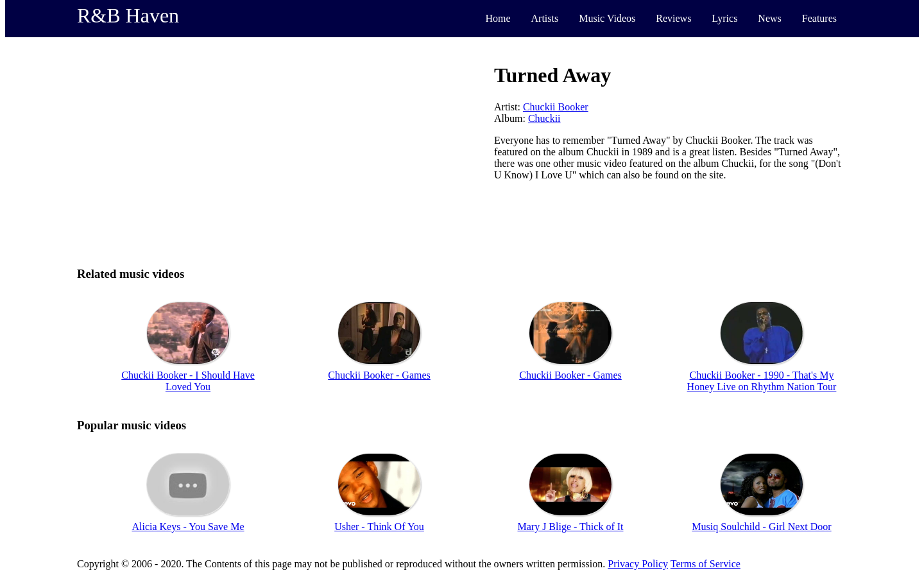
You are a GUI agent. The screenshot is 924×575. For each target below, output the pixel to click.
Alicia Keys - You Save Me (188, 527)
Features (819, 18)
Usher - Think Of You (379, 527)
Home (498, 18)
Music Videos (607, 18)
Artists (545, 18)
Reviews (673, 18)
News (769, 18)
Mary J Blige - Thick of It (570, 527)
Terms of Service (706, 564)
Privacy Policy (638, 564)
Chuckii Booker (556, 107)
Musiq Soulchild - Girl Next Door (761, 527)
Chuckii (544, 118)
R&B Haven (128, 15)
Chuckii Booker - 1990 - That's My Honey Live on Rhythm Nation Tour (762, 381)
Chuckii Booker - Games (379, 375)
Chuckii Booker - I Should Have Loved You (188, 381)
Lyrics (724, 18)
